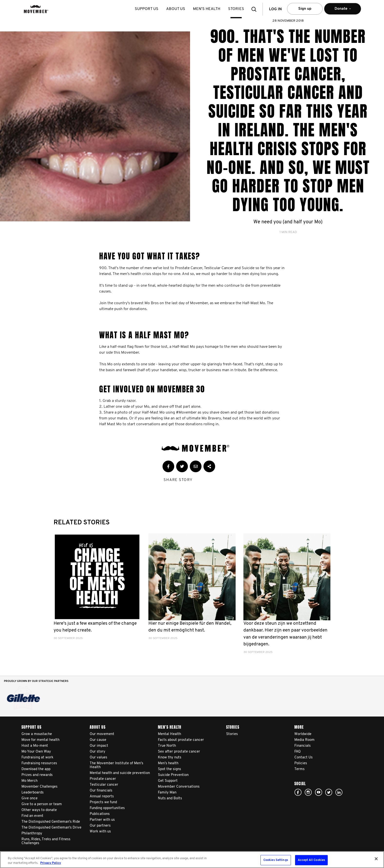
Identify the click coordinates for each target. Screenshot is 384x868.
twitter (329, 792)
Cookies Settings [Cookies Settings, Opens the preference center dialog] (276, 860)
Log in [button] (275, 9)
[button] (255, 9)
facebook (298, 792)
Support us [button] (147, 9)
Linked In (339, 792)
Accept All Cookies (311, 860)
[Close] (376, 859)
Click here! (308, 792)
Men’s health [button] (207, 9)
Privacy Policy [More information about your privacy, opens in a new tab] (51, 863)
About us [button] (176, 9)
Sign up (305, 9)
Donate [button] (343, 11)
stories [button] (236, 9)
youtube (318, 792)
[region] (192, 860)
